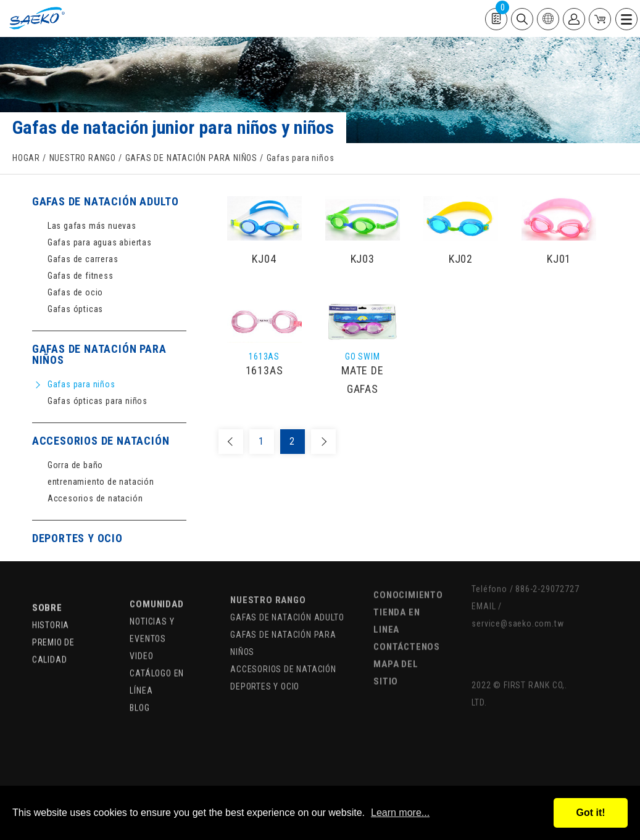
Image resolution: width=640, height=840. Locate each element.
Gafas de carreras (83, 259)
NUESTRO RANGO (83, 159)
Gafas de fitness (81, 276)
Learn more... (400, 813)
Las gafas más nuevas (92, 226)
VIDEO (141, 632)
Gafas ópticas (75, 309)
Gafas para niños (81, 385)
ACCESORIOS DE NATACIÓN (101, 441)
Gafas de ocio (75, 293)
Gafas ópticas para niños (98, 401)
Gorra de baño (75, 465)
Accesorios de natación (95, 499)
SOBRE (47, 586)
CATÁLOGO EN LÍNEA (157, 657)
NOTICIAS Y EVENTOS (152, 606)
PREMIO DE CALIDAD (53, 629)
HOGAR (26, 159)
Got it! (590, 813)
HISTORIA (51, 603)
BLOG (139, 683)
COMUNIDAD (156, 580)
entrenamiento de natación (101, 482)
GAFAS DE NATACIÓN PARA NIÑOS (191, 159)
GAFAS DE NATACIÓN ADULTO (106, 202)
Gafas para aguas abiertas (100, 243)
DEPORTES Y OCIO (77, 539)
